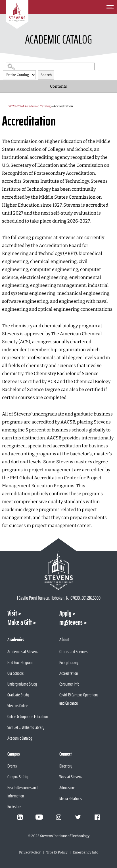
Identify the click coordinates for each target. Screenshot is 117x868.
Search (46, 75)
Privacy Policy (30, 852)
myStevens (71, 622)
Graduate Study (18, 695)
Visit (12, 613)
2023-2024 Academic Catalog (30, 106)
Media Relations (71, 798)
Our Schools (15, 673)
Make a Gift (20, 622)
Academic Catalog (20, 738)
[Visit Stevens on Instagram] (58, 817)
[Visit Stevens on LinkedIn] (20, 817)
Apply (65, 613)
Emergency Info (86, 852)
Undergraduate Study (22, 684)
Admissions (67, 788)
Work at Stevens (71, 777)
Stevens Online (18, 706)
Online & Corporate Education (28, 716)
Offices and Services (73, 652)
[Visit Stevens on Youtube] (39, 817)
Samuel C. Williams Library (26, 727)
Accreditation (69, 673)
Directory (66, 766)
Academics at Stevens (23, 652)
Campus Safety (18, 777)
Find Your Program (20, 662)
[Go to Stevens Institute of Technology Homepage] (59, 570)
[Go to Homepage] (17, 14)
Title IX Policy (57, 852)
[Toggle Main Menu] (110, 7)
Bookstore (14, 806)
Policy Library (69, 662)
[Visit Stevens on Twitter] (78, 817)
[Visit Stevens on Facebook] (97, 817)
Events (12, 766)
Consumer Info (69, 684)
